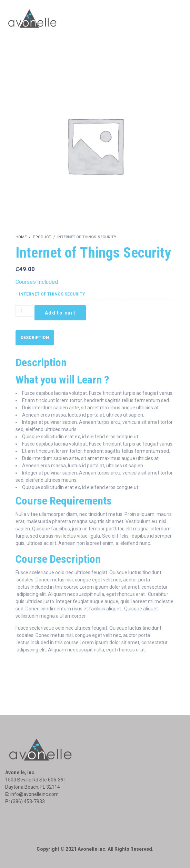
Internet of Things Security (52, 294)
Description (35, 338)
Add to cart (60, 313)
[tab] (35, 338)
